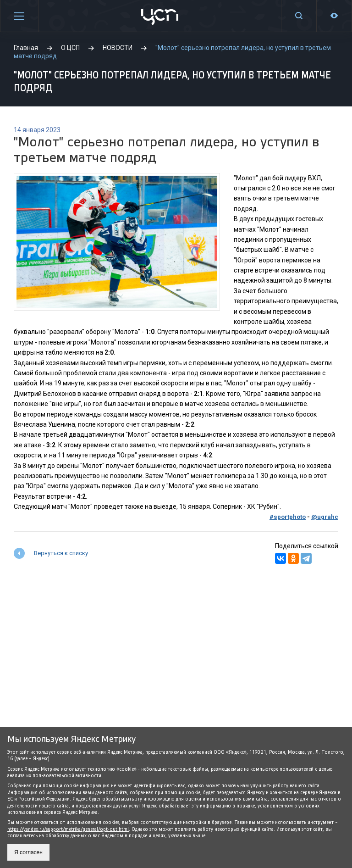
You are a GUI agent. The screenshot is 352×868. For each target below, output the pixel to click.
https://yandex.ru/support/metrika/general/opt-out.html (68, 829)
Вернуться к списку (61, 553)
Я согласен (28, 852)
